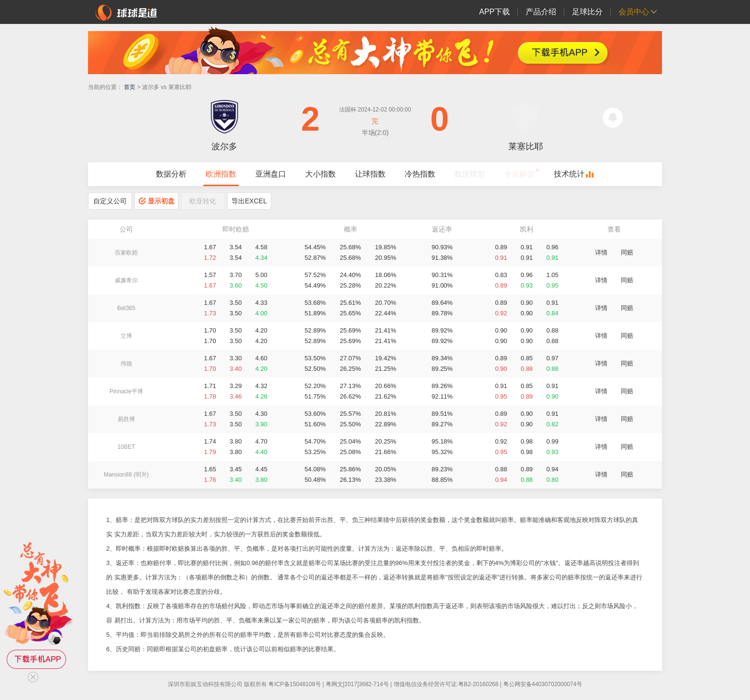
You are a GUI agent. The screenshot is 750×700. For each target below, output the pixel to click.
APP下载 (495, 12)
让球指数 (370, 174)
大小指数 (320, 174)
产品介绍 (541, 12)
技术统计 (569, 174)
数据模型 (470, 174)
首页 (130, 87)
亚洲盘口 (271, 174)
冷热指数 (420, 174)
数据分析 (171, 174)
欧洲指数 (221, 174)
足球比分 (587, 12)
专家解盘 (519, 174)
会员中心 (634, 12)
